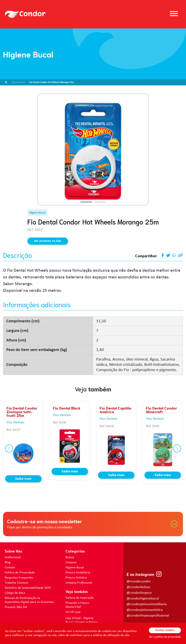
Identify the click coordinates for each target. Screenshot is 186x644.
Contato (10, 568)
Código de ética (15, 593)
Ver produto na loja (48, 241)
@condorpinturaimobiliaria (147, 604)
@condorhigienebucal (143, 599)
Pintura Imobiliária (78, 573)
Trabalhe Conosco (16, 583)
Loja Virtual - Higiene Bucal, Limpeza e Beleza (81, 620)
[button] (86, 202)
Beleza (70, 557)
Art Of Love (73, 612)
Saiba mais (23, 479)
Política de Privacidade (20, 573)
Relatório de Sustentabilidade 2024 (28, 588)
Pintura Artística (76, 578)
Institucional (13, 557)
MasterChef (73, 607)
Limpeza (71, 562)
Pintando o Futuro (77, 603)
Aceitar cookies (165, 630)
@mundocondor (139, 581)
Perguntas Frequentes (19, 578)
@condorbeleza (138, 587)
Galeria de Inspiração (80, 598)
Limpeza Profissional (79, 583)
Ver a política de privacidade (165, 637)
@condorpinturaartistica (145, 610)
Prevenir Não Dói (16, 607)
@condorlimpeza (139, 593)
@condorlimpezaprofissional (148, 616)
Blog (8, 562)
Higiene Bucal (75, 568)
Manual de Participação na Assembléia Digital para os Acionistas (29, 600)
